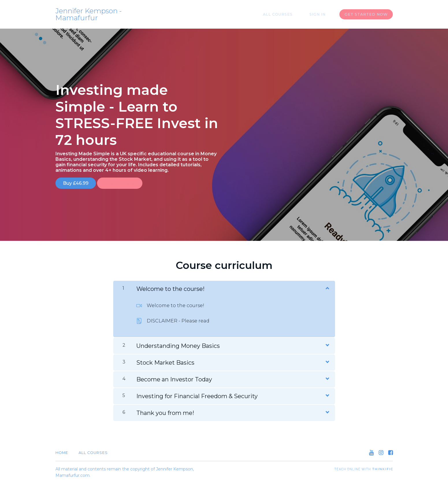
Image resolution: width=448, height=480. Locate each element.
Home (62, 449)
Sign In (321, 14)
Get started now (366, 14)
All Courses (288, 14)
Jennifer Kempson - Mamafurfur (89, 14)
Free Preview (123, 183)
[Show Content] (327, 285)
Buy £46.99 (76, 183)
